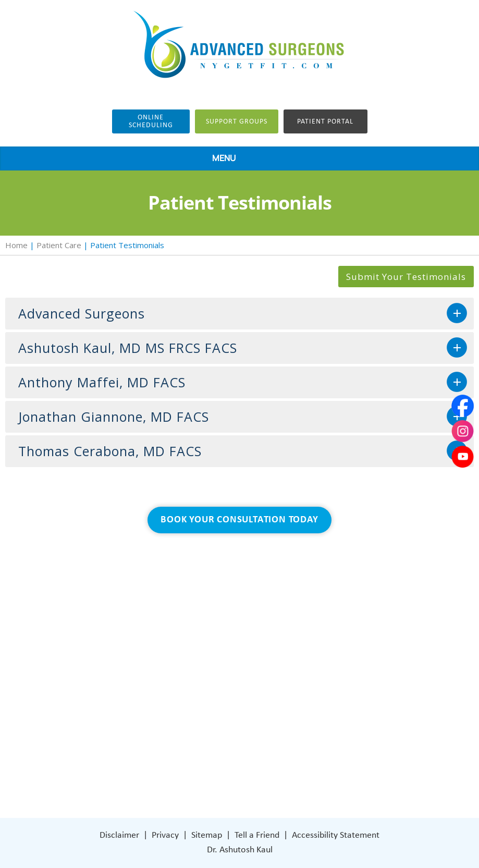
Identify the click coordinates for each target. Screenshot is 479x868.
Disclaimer (119, 835)
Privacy (165, 835)
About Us (132, 664)
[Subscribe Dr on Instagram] (335, 742)
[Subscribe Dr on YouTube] (357, 742)
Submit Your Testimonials (406, 277)
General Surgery (145, 695)
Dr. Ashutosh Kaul (240, 850)
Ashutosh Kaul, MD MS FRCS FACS (128, 348)
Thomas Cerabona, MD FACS (110, 451)
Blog (123, 711)
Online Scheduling (151, 121)
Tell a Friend (257, 835)
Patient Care (59, 245)
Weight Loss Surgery (152, 680)
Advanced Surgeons (82, 313)
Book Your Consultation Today (239, 520)
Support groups (237, 122)
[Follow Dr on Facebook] (313, 742)
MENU (237, 159)
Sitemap (207, 835)
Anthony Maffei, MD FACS (102, 382)
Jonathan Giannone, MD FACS (114, 417)
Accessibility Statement (336, 835)
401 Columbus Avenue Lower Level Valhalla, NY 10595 (360, 705)
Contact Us (136, 742)
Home (16, 245)
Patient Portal (325, 122)
